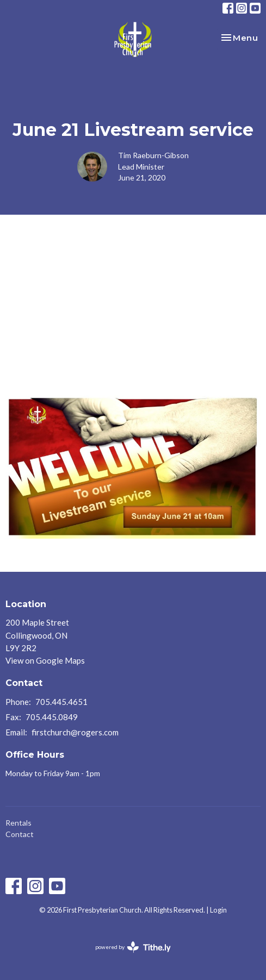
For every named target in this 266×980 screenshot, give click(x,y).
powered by (133, 947)
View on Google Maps (45, 660)
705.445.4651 (61, 702)
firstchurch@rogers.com (75, 732)
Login (218, 910)
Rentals (18, 823)
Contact (20, 834)
